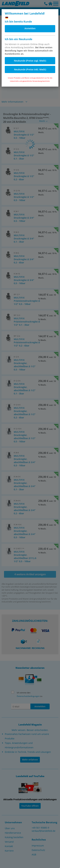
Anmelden (30, 28)
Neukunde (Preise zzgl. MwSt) (30, 61)
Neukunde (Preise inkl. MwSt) (30, 69)
